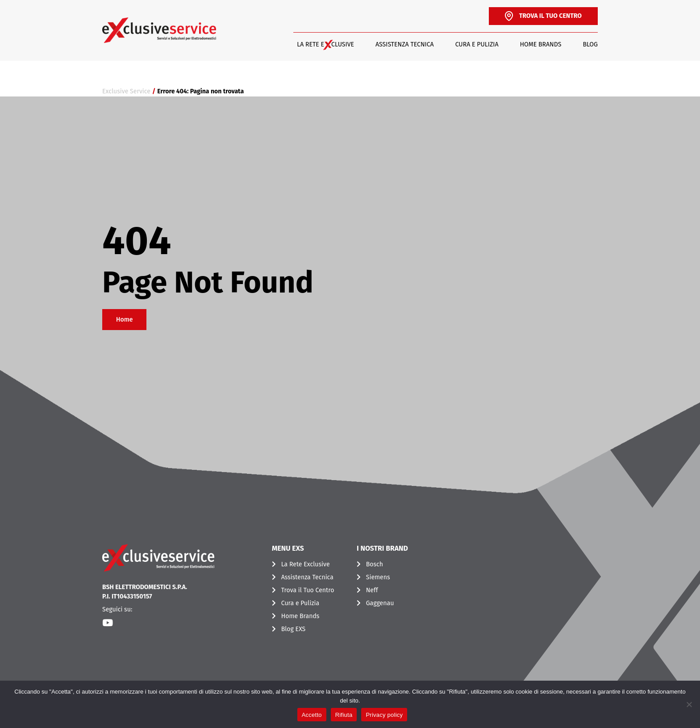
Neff (372, 590)
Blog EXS (294, 629)
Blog (590, 44)
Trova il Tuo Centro (308, 590)
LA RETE (325, 44)
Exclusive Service (126, 91)
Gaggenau (380, 603)
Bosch (375, 564)
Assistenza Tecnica (405, 44)
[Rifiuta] (689, 704)
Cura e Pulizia (477, 44)
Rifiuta (344, 715)
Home (124, 320)
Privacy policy (384, 715)
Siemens (378, 577)
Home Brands (541, 44)
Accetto (312, 715)
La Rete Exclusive (306, 564)
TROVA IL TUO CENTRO (543, 16)
